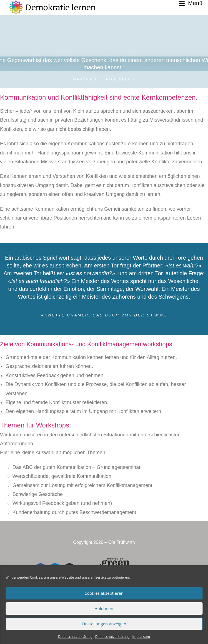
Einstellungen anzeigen (104, 624)
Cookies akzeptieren (104, 593)
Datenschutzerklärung (75, 637)
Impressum (141, 637)
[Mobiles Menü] (191, 3)
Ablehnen (104, 608)
